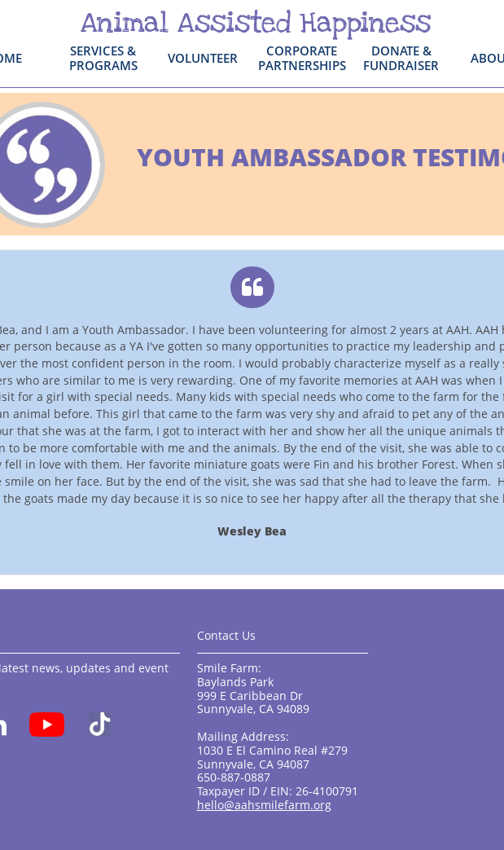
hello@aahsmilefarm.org (264, 805)
